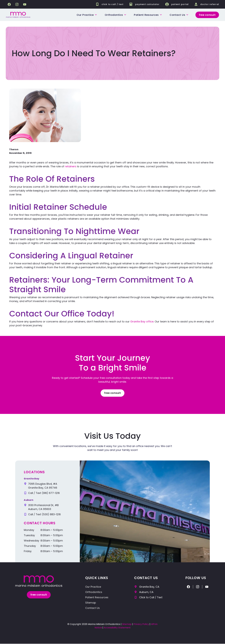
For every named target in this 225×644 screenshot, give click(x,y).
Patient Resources (148, 15)
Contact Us (92, 608)
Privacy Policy (141, 624)
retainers (71, 166)
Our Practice (87, 15)
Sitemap (91, 603)
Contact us (179, 15)
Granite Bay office (142, 321)
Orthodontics (115, 15)
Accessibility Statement (117, 628)
